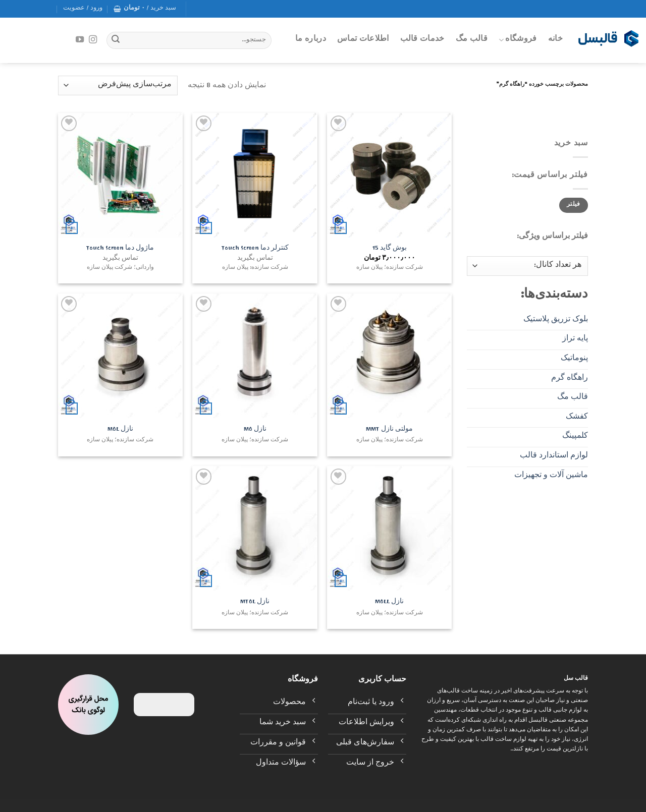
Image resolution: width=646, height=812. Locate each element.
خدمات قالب (422, 40)
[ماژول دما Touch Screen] (120, 175)
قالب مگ (472, 40)
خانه (555, 40)
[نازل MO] (255, 356)
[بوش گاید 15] (389, 175)
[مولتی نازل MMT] (389, 356)
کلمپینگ (575, 437)
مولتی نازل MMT (389, 430)
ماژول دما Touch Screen (120, 249)
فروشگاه (518, 40)
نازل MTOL (255, 603)
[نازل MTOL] (255, 528)
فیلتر (574, 205)
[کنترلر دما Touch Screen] (255, 175)
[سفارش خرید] (118, 85)
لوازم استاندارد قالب (554, 456)
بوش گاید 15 (390, 249)
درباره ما (311, 40)
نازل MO (255, 430)
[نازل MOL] (120, 356)
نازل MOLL (389, 603)
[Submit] (116, 40)
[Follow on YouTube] (80, 40)
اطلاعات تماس (363, 40)
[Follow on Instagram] (93, 40)
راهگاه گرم (570, 379)
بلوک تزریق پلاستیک (556, 320)
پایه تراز (575, 339)
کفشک (577, 418)
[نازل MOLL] (389, 528)
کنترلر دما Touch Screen (255, 249)
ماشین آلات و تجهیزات (551, 476)
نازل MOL (120, 430)
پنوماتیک (574, 359)
